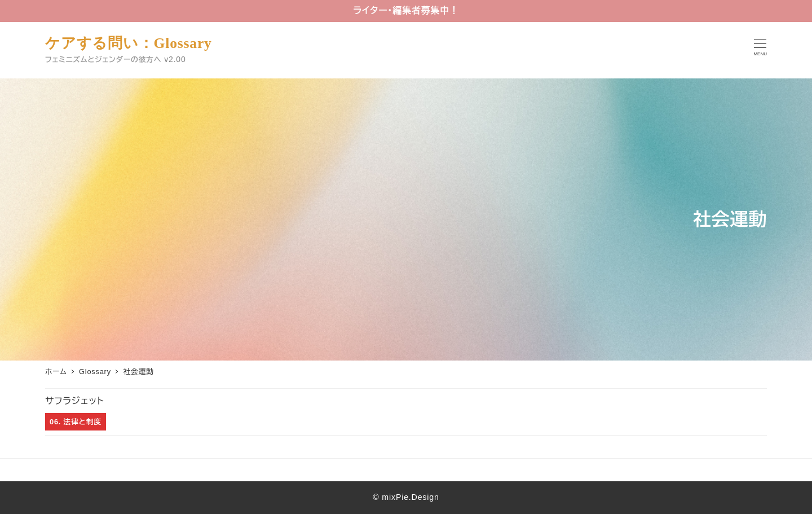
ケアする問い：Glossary (129, 43)
